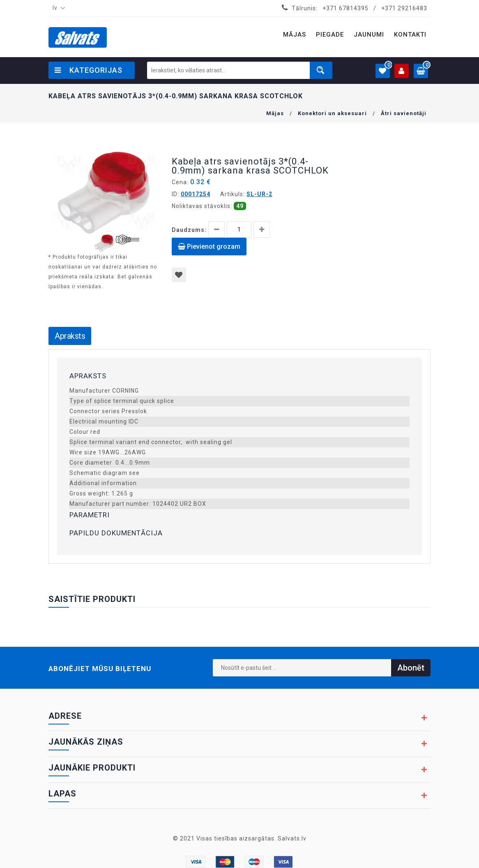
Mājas (275, 113)
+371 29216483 (404, 8)
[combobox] (57, 8)
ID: (175, 194)
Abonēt (411, 668)
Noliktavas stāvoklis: (202, 206)
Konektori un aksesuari (332, 113)
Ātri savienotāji (404, 113)
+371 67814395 (345, 8)
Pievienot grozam (209, 247)
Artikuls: (233, 194)
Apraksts (70, 336)
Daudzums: (189, 230)
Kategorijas (89, 70)
